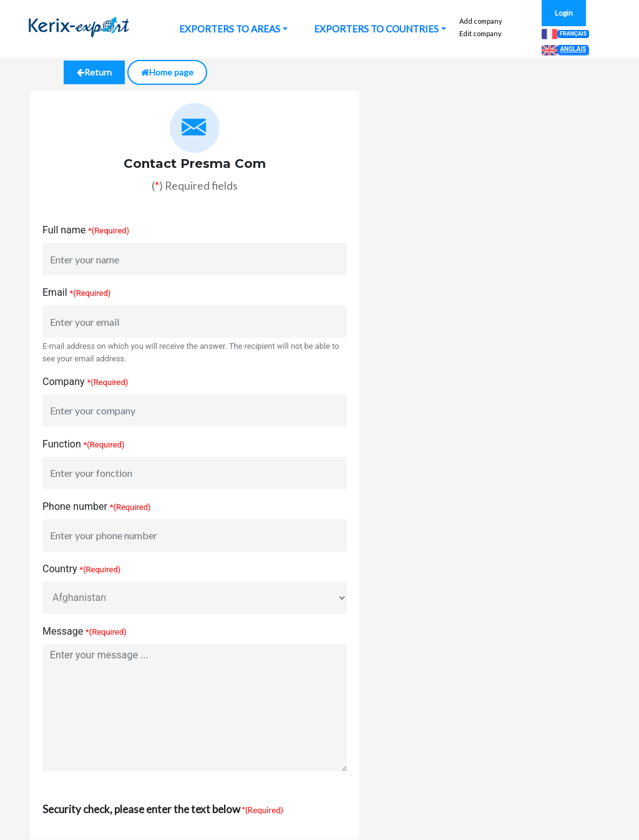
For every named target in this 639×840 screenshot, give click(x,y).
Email (55, 292)
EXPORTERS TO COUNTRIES (376, 29)
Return (94, 72)
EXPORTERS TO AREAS (230, 29)
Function (62, 444)
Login (564, 13)
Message (63, 631)
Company (64, 382)
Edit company (480, 33)
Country (60, 569)
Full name (64, 230)
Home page (167, 72)
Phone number (75, 506)
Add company (481, 21)
